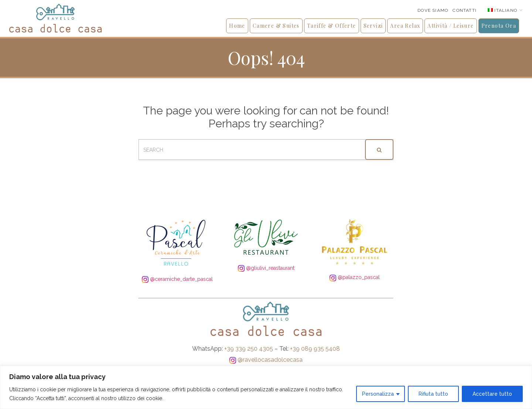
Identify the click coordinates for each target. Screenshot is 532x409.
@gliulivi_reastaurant (266, 268)
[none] (505, 10)
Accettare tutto (492, 394)
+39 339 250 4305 (249, 349)
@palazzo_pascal (355, 277)
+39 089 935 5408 (315, 349)
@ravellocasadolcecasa (266, 360)
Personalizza (378, 394)
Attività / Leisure (451, 26)
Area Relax (405, 26)
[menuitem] (505, 10)
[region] (266, 387)
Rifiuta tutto (433, 394)
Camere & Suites (276, 26)
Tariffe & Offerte (332, 26)
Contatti (465, 10)
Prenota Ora (499, 26)
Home (237, 26)
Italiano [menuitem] (506, 10)
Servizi (373, 26)
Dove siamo (433, 10)
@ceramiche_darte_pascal (177, 279)
